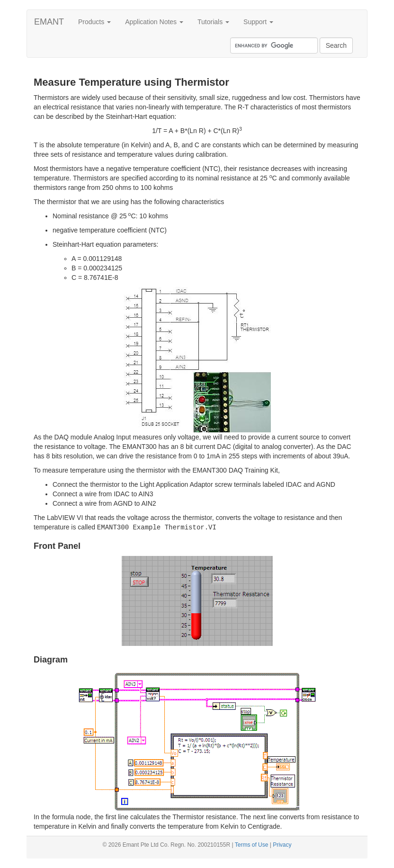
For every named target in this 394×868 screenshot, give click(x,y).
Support (258, 22)
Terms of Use (252, 845)
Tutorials (213, 22)
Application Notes (154, 22)
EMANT (49, 22)
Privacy (282, 845)
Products (94, 22)
